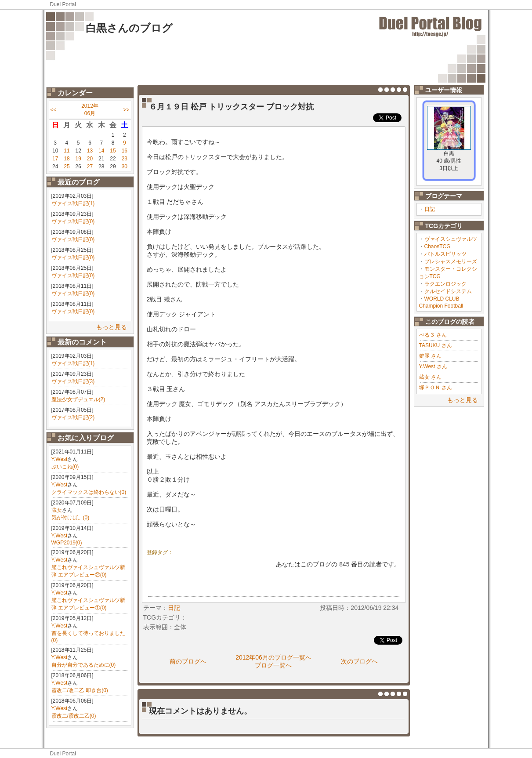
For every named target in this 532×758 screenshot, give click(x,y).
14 (101, 151)
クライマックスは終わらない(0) (89, 492)
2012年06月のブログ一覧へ (273, 657)
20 (90, 159)
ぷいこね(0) (65, 467)
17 (55, 159)
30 (125, 167)
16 (125, 151)
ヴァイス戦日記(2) (73, 417)
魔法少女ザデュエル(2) (78, 399)
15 (113, 151)
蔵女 (57, 510)
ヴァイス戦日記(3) (73, 381)
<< (54, 110)
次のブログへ (359, 661)
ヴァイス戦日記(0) (73, 221)
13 (90, 151)
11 (67, 151)
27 (90, 167)
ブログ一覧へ (273, 665)
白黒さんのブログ (129, 28)
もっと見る (112, 327)
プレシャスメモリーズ (451, 261)
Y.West (60, 459)
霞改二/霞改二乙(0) (74, 716)
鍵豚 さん (430, 356)
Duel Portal (63, 4)
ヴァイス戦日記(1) (73, 203)
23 (125, 159)
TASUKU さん (436, 345)
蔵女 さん (430, 377)
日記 (430, 209)
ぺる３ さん (433, 335)
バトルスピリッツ (445, 254)
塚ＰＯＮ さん (436, 388)
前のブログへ (188, 661)
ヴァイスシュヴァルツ (451, 239)
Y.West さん (433, 366)
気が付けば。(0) (71, 518)
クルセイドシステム (448, 291)
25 (67, 167)
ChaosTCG (438, 247)
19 (78, 159)
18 (67, 159)
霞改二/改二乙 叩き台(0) (80, 690)
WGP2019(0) (67, 543)
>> (126, 110)
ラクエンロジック (445, 284)
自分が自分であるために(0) (84, 665)
